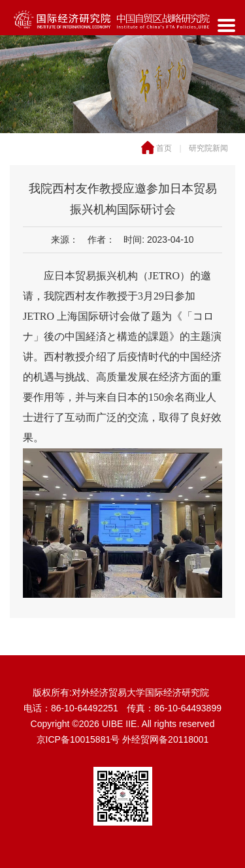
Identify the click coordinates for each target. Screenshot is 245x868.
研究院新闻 (208, 148)
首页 (164, 148)
